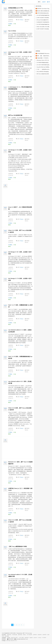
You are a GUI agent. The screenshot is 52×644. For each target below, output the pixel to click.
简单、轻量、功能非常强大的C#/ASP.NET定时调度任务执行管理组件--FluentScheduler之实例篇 (43, 56)
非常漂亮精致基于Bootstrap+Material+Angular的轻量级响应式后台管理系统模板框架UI (43, 54)
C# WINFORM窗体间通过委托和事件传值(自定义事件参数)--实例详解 (43, 63)
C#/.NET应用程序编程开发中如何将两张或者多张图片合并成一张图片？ (43, 15)
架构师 (31, 638)
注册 (44, 1)
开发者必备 (15, 635)
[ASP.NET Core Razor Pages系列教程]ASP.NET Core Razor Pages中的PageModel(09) (43, 9)
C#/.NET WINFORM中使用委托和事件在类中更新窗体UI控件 (43, 65)
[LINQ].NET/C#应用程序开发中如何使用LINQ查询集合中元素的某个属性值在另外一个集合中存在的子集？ (43, 22)
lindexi (40, 638)
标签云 (25, 635)
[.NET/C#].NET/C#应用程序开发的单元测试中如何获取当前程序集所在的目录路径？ (43, 18)
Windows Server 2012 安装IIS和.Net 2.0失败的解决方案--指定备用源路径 (43, 60)
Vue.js (22, 20)
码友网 (3, 633)
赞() (10, 24)
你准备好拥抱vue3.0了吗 (15, 8)
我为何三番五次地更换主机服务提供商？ (43, 11)
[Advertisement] (20, 193)
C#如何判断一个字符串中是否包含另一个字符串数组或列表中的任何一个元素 (43, 58)
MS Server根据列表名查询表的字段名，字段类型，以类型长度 (43, 74)
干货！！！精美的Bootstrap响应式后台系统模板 (43, 69)
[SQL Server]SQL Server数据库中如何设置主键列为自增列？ (43, 27)
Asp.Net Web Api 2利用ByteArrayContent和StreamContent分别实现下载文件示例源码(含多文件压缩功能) (43, 67)
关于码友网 (29, 635)
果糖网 (9, 638)
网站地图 (7, 636)
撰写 (39, 2)
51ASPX (44, 638)
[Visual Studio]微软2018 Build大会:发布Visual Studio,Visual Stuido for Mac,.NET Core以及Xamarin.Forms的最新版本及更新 (43, 20)
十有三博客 (21, 638)
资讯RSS (40, 635)
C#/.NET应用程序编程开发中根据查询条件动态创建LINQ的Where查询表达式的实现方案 (43, 24)
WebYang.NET (14, 638)
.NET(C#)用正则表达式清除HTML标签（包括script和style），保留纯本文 (43, 13)
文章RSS (35, 635)
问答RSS (44, 635)
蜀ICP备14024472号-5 (12, 641)
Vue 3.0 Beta (12, 31)
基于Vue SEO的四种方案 (15, 115)
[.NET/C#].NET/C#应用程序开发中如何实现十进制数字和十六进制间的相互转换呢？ (43, 29)
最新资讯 (9, 635)
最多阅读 (20, 635)
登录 (49, 1)
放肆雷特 (27, 638)
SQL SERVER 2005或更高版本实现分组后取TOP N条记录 (43, 72)
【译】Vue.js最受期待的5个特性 (18, 546)
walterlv (35, 638)
